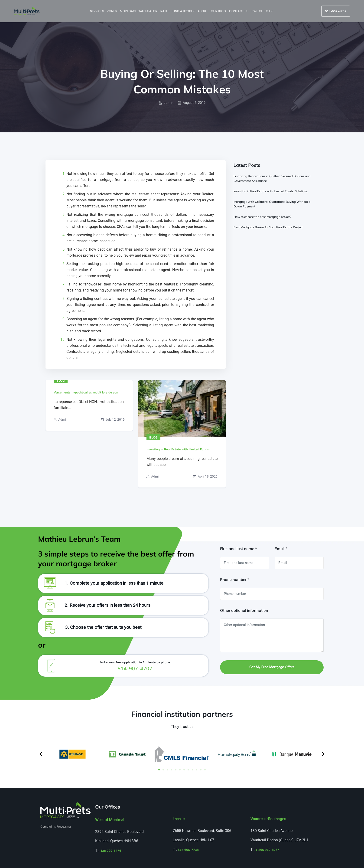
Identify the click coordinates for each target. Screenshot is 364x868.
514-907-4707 (336, 11)
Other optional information (244, 610)
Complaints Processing (56, 826)
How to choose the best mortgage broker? (262, 217)
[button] (41, 754)
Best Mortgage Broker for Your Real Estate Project (268, 227)
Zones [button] (112, 11)
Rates (165, 11)
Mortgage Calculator (139, 11)
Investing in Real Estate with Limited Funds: (178, 449)
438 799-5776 (111, 851)
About (203, 11)
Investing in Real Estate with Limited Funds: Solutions (271, 191)
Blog (61, 380)
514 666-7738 (188, 850)
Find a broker (184, 11)
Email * (281, 549)
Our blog (219, 11)
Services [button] (97, 11)
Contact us (239, 11)
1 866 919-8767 (267, 850)
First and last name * (238, 549)
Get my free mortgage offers (272, 667)
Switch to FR (262, 11)
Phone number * (235, 580)
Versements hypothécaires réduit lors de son (86, 392)
